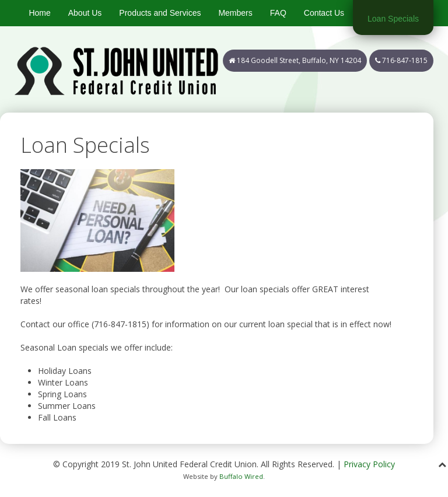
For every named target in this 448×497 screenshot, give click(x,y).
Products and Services (160, 13)
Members (235, 13)
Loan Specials (393, 19)
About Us (85, 13)
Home (39, 13)
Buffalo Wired (241, 476)
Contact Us (324, 13)
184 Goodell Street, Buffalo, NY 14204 (295, 60)
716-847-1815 (401, 60)
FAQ (278, 13)
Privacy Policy (369, 464)
